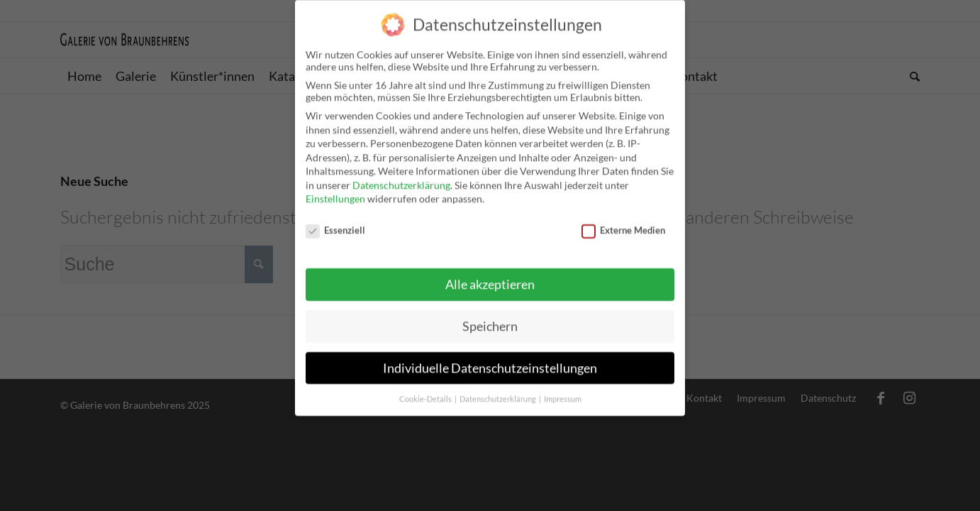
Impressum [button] (563, 388)
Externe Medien (623, 220)
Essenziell (335, 220)
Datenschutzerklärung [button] (499, 388)
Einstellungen (335, 188)
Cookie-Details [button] (426, 388)
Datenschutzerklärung (401, 175)
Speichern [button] (490, 315)
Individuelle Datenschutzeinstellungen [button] (490, 357)
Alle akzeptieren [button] (490, 274)
